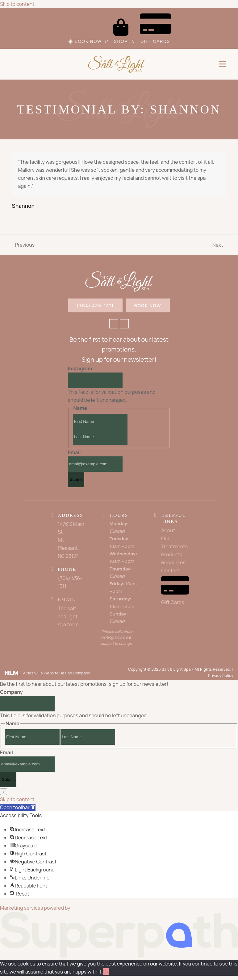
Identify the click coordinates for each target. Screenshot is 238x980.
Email (74, 453)
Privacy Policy (221, 676)
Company (11, 693)
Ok (106, 973)
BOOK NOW (148, 306)
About (168, 531)
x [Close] (4, 792)
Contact (171, 571)
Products (171, 555)
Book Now (84, 41)
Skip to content (17, 4)
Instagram (80, 369)
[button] (223, 64)
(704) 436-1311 (95, 306)
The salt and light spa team (68, 617)
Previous (23, 245)
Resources (173, 563)
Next (218, 245)
